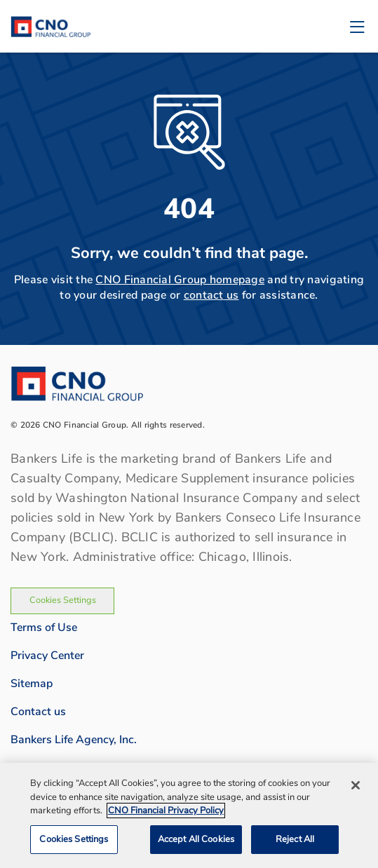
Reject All (295, 843)
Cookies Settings (63, 600)
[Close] (356, 789)
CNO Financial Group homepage (180, 280)
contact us (211, 295)
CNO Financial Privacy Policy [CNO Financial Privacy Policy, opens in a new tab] (166, 815)
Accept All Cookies (196, 843)
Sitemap (32, 684)
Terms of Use (44, 628)
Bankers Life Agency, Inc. (74, 740)
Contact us (38, 712)
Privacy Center (47, 656)
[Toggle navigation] (357, 26)
